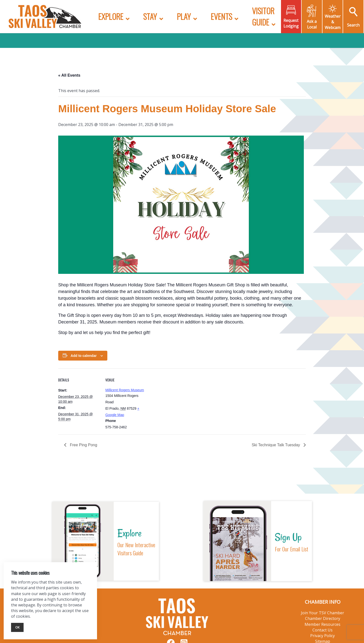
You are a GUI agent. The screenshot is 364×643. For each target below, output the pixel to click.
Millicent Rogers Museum (125, 390)
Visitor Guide (263, 16)
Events (221, 16)
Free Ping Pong (83, 445)
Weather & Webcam (333, 22)
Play (184, 16)
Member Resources (322, 624)
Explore (111, 16)
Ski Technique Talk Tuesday (276, 445)
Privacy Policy (322, 636)
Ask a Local (312, 24)
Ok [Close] (17, 627)
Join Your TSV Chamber (322, 613)
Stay (150, 16)
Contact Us (322, 630)
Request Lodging (291, 23)
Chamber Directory (323, 618)
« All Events (69, 75)
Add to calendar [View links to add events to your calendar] (84, 356)
